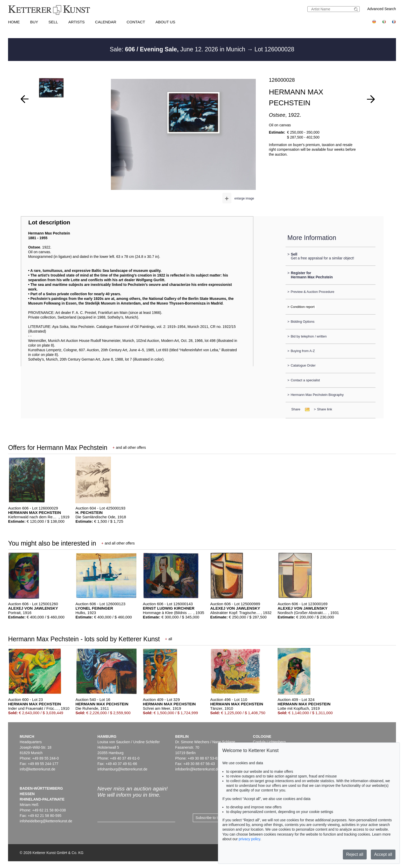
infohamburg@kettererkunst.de (122, 769)
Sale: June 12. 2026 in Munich (178, 49)
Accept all (383, 854)
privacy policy (249, 839)
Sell (53, 22)
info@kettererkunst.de (37, 769)
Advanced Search (382, 9)
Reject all (355, 854)
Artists (77, 22)
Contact (136, 22)
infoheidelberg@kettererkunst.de (46, 821)
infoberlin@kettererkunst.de (197, 769)
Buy (34, 22)
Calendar (106, 22)
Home (14, 22)
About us (165, 22)
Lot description (49, 222)
